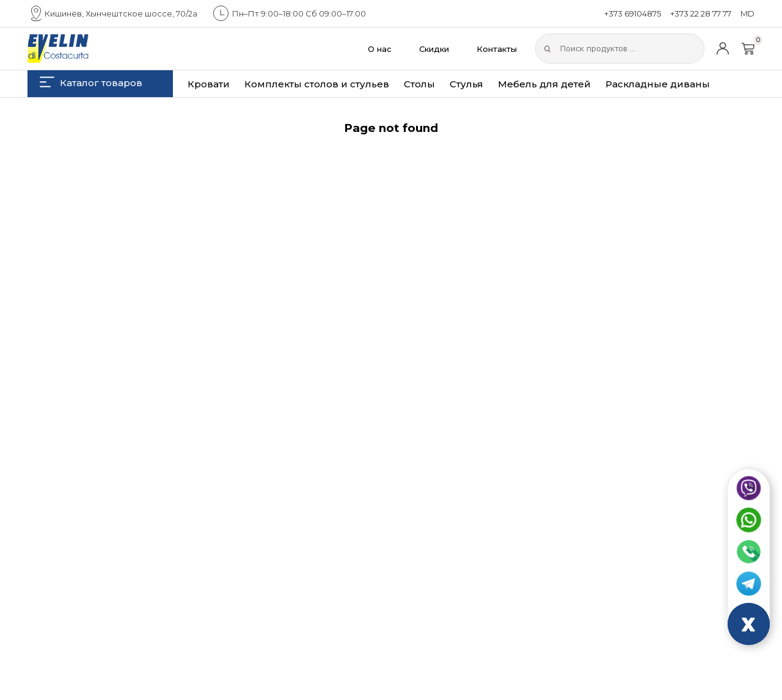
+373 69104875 (633, 13)
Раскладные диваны (658, 84)
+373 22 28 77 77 (701, 13)
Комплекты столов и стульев (317, 84)
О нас (380, 49)
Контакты (497, 49)
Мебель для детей (544, 84)
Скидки (434, 49)
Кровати (209, 84)
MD (747, 13)
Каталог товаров (91, 82)
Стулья (466, 84)
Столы (419, 84)
